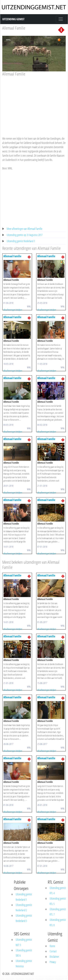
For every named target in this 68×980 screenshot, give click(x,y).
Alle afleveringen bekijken (13, 310)
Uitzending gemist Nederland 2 (24, 908)
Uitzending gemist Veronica (24, 964)
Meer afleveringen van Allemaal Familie (25, 229)
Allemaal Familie (14, 28)
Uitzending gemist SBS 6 (24, 953)
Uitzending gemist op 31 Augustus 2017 (25, 235)
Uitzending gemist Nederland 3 (24, 918)
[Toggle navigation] (61, 19)
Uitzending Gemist (13, 19)
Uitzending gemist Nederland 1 (21, 241)
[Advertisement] (33, 103)
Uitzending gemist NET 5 (24, 942)
